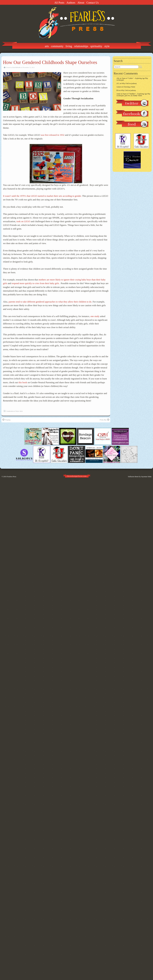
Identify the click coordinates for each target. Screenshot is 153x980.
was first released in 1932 (52, 135)
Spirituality (96, 46)
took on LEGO (23, 221)
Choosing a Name (129, 87)
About (81, 3)
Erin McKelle (16, 67)
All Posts (59, 3)
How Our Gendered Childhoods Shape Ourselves (50, 62)
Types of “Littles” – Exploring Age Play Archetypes (132, 79)
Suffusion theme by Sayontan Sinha (140, 477)
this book (23, 382)
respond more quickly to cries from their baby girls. (36, 283)
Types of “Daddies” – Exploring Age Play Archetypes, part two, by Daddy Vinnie (133, 95)
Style (107, 46)
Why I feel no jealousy (129, 83)
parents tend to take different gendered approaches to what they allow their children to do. (50, 302)
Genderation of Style (13, 411)
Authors (71, 3)
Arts (47, 46)
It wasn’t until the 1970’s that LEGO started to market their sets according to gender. (42, 196)
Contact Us (93, 3)
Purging (6, 420)
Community (57, 46)
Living (69, 46)
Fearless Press (12, 477)
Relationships (81, 46)
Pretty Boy (104, 420)
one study (95, 316)
